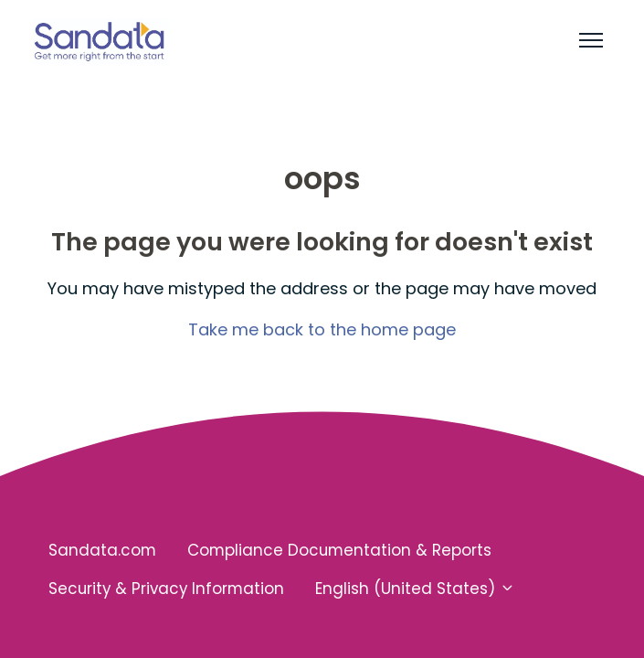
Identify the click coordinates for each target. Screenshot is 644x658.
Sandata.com (102, 550)
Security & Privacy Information (166, 589)
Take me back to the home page (322, 329)
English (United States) (415, 589)
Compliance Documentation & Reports (339, 550)
